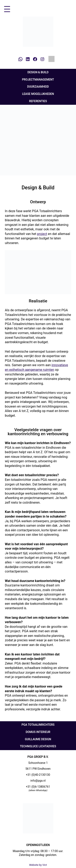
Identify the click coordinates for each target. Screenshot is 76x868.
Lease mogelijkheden (38, 94)
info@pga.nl (38, 781)
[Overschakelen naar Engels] (51, 59)
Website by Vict (38, 865)
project (42, 234)
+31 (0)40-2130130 (38, 775)
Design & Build (38, 72)
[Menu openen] (7, 9)
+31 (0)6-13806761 (38, 787)
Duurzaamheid (38, 87)
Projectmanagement (38, 80)
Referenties (38, 101)
